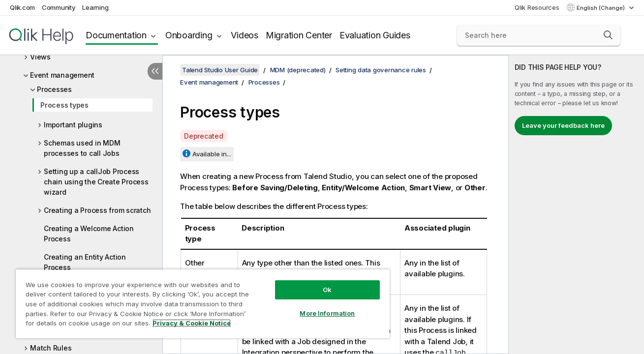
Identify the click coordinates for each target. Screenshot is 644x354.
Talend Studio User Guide (220, 70)
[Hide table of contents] (155, 71)
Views (40, 57)
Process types (64, 105)
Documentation (116, 35)
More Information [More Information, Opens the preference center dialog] (327, 313)
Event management (62, 75)
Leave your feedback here (563, 125)
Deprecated (204, 136)
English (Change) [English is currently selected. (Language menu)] (601, 8)
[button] (608, 35)
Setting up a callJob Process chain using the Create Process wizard (96, 182)
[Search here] (539, 35)
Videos (245, 35)
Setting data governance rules (381, 70)
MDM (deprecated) (298, 70)
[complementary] (576, 205)
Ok (327, 290)
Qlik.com (22, 7)
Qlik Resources (537, 7)
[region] (202, 304)
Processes (54, 89)
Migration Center (299, 35)
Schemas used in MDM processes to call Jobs (82, 148)
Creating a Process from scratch (97, 210)
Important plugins (73, 125)
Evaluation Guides (375, 35)
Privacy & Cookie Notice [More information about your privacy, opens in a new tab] (192, 323)
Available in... (212, 154)
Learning (95, 7)
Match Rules (51, 348)
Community (59, 7)
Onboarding (189, 35)
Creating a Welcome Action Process (89, 234)
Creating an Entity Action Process (85, 262)
